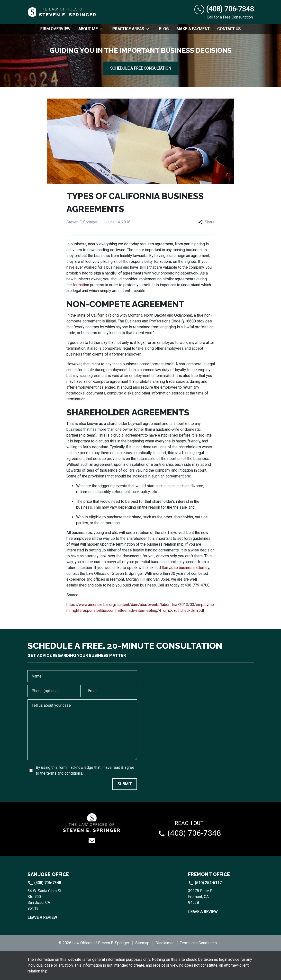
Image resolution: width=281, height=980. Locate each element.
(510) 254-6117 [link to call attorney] (205, 883)
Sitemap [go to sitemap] (142, 943)
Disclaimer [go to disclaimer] (165, 943)
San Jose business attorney (186, 568)
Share (206, 222)
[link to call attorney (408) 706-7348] (224, 9)
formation (81, 285)
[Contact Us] (229, 29)
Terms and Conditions (198, 943)
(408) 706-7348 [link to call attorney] (44, 883)
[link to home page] (62, 12)
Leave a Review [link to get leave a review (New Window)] (42, 918)
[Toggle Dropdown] (102, 29)
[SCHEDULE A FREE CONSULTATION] (141, 68)
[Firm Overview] (55, 29)
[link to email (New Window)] (92, 841)
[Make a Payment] (193, 29)
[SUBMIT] (125, 784)
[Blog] (164, 29)
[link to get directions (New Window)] (60, 900)
